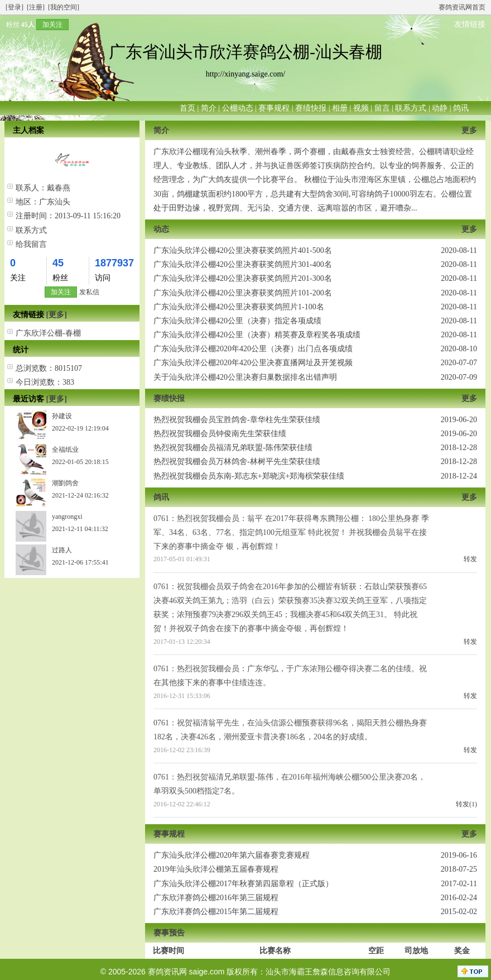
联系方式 (411, 108)
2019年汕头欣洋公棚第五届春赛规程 (216, 869)
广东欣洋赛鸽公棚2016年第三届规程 (216, 898)
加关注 (52, 25)
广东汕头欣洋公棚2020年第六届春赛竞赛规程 (232, 855)
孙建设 (62, 416)
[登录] (15, 7)
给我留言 (31, 244)
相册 (340, 108)
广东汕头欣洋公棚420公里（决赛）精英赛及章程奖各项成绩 (257, 335)
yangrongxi (67, 517)
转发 (470, 559)
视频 (361, 108)
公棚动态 (238, 108)
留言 (382, 108)
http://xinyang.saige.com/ (245, 74)
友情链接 (470, 24)
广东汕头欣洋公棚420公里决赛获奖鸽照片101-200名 (243, 293)
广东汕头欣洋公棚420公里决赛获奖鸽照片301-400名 (243, 264)
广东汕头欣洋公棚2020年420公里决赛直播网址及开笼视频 (253, 363)
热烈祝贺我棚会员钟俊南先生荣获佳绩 (220, 434)
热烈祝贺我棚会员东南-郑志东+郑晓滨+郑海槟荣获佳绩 (249, 476)
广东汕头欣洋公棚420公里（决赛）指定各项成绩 (237, 321)
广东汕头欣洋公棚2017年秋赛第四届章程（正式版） (243, 884)
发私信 (89, 292)
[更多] (57, 315)
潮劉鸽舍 (65, 483)
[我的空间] (64, 7)
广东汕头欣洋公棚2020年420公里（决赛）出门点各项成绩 (253, 349)
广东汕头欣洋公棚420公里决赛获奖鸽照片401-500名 (243, 250)
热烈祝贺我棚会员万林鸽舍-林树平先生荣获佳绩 (237, 462)
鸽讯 (461, 108)
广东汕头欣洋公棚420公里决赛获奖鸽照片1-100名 (239, 307)
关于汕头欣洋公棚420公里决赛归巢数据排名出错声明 (245, 377)
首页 (187, 108)
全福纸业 (65, 450)
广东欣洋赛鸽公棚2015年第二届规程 (216, 912)
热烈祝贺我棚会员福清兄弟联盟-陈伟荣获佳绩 (233, 448)
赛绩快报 (311, 108)
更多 (469, 130)
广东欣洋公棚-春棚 (48, 333)
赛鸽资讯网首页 (462, 7)
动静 (440, 108)
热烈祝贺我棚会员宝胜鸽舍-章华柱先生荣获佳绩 (237, 420)
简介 (209, 108)
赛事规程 (274, 108)
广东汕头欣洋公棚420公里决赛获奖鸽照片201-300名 (243, 278)
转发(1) (466, 804)
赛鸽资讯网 (167, 972)
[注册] (36, 7)
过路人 (62, 550)
